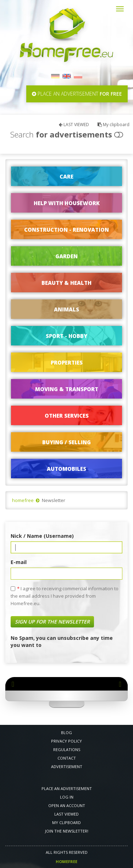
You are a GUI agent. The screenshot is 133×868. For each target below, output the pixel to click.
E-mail (19, 562)
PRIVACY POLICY (66, 741)
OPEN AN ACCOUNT (67, 805)
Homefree (66, 861)
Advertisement (67, 766)
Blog (66, 732)
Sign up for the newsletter (52, 622)
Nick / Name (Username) (42, 536)
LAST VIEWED (74, 125)
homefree (23, 500)
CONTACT (67, 758)
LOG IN (67, 797)
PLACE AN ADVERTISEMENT (67, 788)
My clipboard (113, 125)
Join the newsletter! (67, 831)
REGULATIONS (67, 749)
